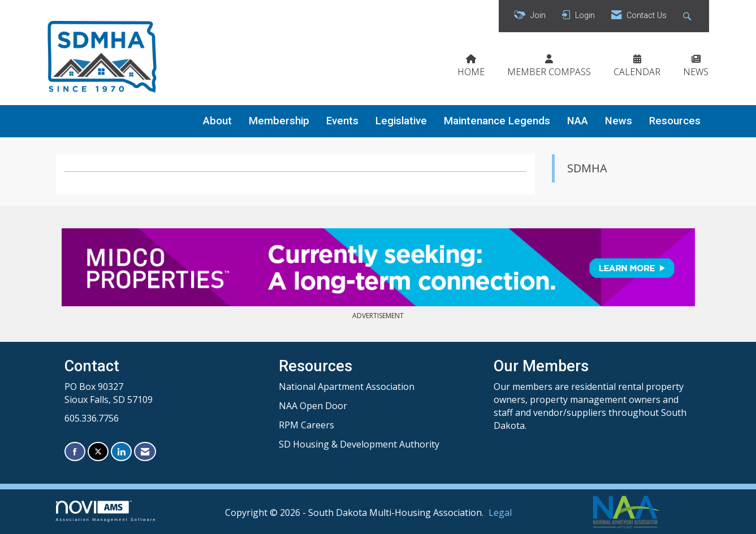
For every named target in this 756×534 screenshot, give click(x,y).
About (217, 121)
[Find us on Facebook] (75, 452)
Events (342, 121)
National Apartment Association (347, 387)
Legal (500, 513)
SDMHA (587, 168)
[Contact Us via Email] (145, 452)
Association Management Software (106, 511)
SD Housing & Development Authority (359, 444)
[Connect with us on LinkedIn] (121, 452)
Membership (279, 121)
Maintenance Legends (497, 121)
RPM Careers (306, 425)
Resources (675, 121)
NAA (578, 121)
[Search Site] (688, 16)
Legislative (401, 121)
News (619, 121)
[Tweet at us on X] (98, 452)
